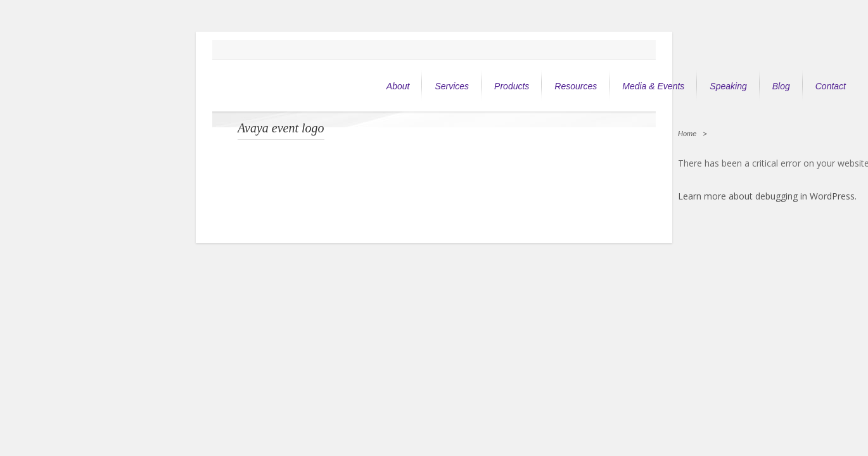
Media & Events (653, 86)
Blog (781, 86)
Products (512, 86)
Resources (576, 86)
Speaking (728, 86)
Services (452, 86)
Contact (831, 86)
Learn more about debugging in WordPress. (767, 196)
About (398, 86)
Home (687, 134)
